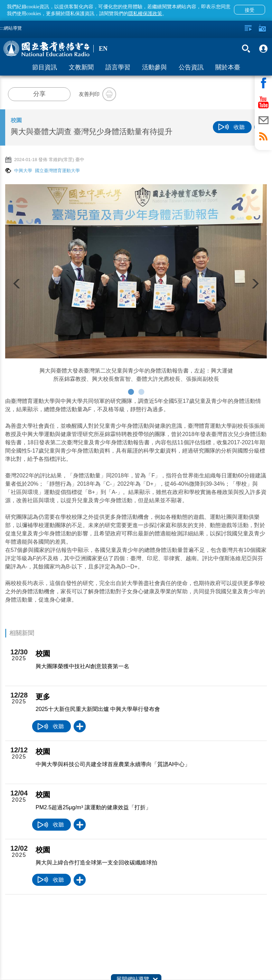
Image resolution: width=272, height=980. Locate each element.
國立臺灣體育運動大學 (57, 171)
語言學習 (118, 67)
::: (2, 28)
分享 (39, 94)
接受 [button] (250, 10)
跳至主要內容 (0, 0)
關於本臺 (228, 67)
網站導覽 (13, 28)
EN (103, 49)
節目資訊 (45, 67)
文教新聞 (81, 67)
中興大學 (23, 171)
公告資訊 (191, 67)
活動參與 (154, 67)
